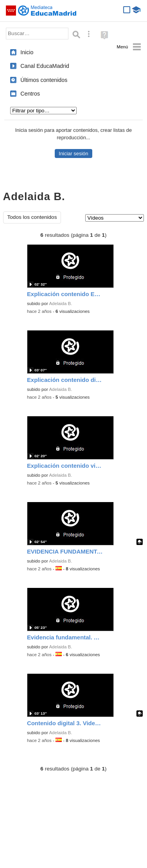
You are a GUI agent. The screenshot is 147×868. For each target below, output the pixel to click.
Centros (30, 94)
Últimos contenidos (44, 80)
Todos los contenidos (32, 217)
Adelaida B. (60, 304)
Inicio (27, 52)
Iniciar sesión (73, 154)
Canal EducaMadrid (45, 66)
